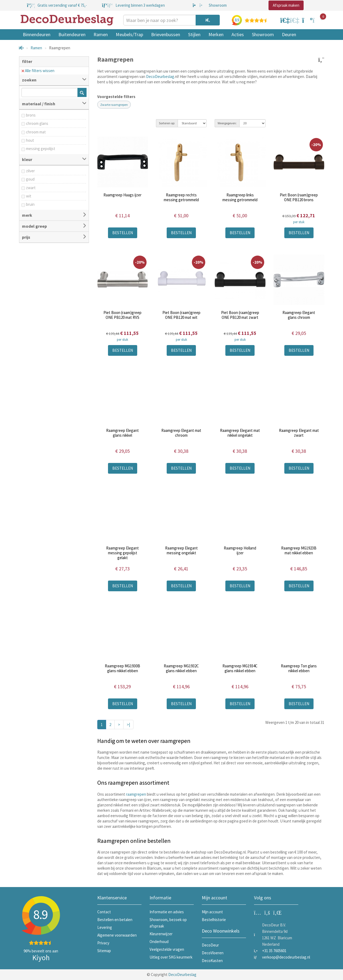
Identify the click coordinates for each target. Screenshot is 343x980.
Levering (105, 927)
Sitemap (104, 951)
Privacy (103, 943)
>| (128, 725)
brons (31, 115)
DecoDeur (210, 945)
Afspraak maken (286, 5)
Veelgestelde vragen (167, 949)
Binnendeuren (37, 34)
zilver (30, 171)
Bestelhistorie (214, 920)
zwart (31, 188)
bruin (30, 204)
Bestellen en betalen (115, 920)
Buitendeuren (72, 34)
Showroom (263, 34)
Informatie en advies (167, 912)
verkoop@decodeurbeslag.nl (286, 957)
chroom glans (37, 123)
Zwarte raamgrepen (114, 105)
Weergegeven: (227, 123)
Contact (104, 912)
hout (30, 140)
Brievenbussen (166, 34)
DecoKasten (212, 961)
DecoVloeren (213, 953)
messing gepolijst (41, 149)
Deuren (289, 34)
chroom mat (36, 132)
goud (30, 179)
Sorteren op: (167, 123)
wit (29, 196)
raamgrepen (136, 794)
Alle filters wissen (38, 71)
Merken (216, 34)
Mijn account (212, 912)
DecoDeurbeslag (160, 76)
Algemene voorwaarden (117, 935)
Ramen (101, 34)
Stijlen (194, 34)
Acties (238, 34)
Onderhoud (159, 942)
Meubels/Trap (129, 34)
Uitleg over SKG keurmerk (171, 957)
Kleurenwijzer (161, 934)
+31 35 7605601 (274, 951)
